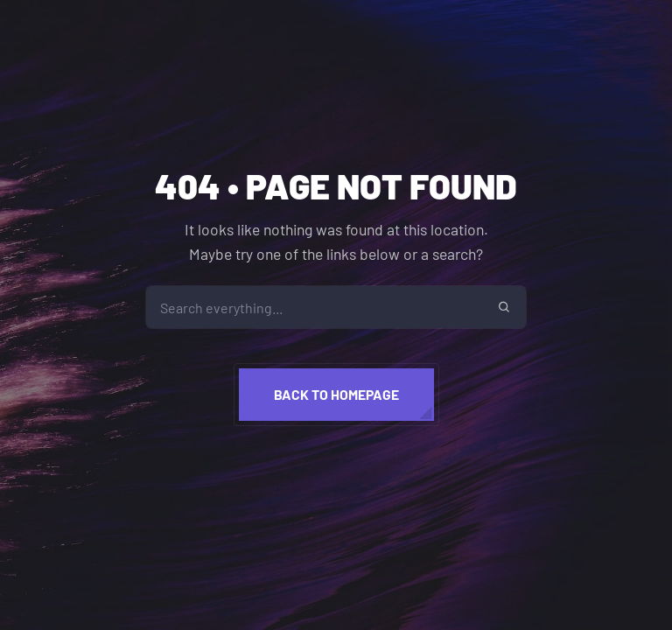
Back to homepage (336, 394)
